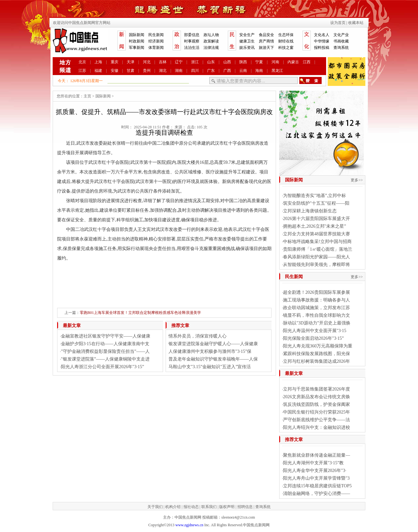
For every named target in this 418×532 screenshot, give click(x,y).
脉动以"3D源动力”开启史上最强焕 (317, 323)
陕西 (243, 62)
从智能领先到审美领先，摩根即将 (317, 265)
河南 (275, 62)
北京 (82, 62)
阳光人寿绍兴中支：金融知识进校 (317, 427)
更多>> (357, 180)
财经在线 (286, 41)
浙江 (195, 62)
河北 (147, 62)
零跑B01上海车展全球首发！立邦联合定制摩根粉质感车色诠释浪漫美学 (140, 313)
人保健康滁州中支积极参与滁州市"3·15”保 (210, 351)
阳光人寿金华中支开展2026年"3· (315, 471)
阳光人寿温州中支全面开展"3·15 (315, 331)
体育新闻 (156, 48)
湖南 (179, 71)
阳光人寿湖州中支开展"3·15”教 (313, 463)
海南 (259, 71)
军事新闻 (137, 48)
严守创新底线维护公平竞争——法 (317, 420)
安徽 (115, 71)
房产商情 (266, 41)
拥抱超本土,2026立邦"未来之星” (314, 226)
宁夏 (259, 62)
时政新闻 (137, 41)
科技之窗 (286, 48)
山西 (227, 62)
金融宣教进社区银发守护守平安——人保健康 (106, 336)
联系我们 (209, 507)
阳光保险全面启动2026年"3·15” (313, 338)
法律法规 (211, 48)
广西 (227, 71)
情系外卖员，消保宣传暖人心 (198, 336)
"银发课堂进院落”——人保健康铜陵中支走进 (105, 359)
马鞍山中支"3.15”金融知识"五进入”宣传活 (210, 367)
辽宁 (179, 62)
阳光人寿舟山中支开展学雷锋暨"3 (316, 478)
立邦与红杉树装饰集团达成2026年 (317, 361)
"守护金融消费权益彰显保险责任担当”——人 (105, 351)
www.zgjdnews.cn (189, 525)
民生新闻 (156, 35)
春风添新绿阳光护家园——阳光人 (317, 257)
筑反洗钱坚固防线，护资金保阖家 (317, 404)
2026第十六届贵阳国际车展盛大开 (317, 219)
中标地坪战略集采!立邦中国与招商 (317, 242)
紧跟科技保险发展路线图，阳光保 (317, 354)
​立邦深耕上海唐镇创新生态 (310, 211)
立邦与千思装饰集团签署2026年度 (317, 389)
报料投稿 (322, 48)
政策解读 (211, 41)
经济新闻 (156, 41)
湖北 (163, 71)
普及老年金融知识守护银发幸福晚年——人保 (213, 359)
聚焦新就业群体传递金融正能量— (317, 455)
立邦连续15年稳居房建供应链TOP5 (317, 486)
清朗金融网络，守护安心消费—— (317, 494)
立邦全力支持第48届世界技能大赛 (317, 234)
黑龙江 (277, 71)
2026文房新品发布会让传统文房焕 (317, 397)
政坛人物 (211, 35)
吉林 (163, 62)
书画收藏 (341, 41)
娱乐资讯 (247, 48)
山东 (211, 62)
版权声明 (227, 507)
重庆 (115, 62)
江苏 (82, 71)
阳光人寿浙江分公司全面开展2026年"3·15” (102, 367)
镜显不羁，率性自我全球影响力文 (317, 315)
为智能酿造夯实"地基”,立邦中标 (314, 196)
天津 (131, 62)
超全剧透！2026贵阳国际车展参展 (317, 292)
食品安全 (266, 35)
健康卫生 (247, 41)
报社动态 (191, 507)
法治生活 (192, 48)
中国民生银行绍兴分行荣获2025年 (317, 412)
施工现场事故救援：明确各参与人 (317, 300)
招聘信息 (245, 507)
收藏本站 (356, 23)
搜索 (310, 80)
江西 (307, 62)
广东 (211, 71)
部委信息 (192, 35)
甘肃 (131, 71)
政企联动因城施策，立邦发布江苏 (317, 308)
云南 (243, 71)
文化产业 (341, 35)
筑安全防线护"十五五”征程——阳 (316, 203)
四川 (195, 71)
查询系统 (341, 48)
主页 (87, 96)
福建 (98, 71)
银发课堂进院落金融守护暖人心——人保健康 (213, 344)
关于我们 (155, 507)
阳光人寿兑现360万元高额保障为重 (318, 346)
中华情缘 (322, 41)
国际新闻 (137, 35)
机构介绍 (173, 507)
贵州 (147, 71)
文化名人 (322, 35)
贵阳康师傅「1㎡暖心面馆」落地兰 (318, 249)
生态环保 (286, 35)
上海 (98, 62)
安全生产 (247, 35)
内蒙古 (293, 62)
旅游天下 (266, 48)
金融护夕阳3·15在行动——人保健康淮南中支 (105, 344)
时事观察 (192, 41)
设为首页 (338, 23)
